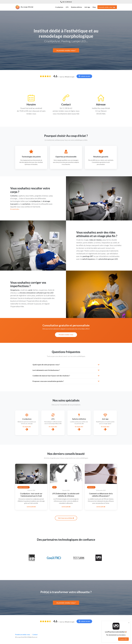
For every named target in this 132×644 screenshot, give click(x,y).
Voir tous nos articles (66, 518)
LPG (67, 7)
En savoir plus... (15, 209)
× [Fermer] (129, 623)
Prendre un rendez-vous (23, 634)
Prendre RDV (123, 639)
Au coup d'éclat (24, 7)
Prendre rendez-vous (66, 335)
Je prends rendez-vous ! (66, 50)
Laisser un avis (84, 76)
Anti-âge (87, 7)
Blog (94, 7)
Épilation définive (76, 7)
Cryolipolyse (59, 7)
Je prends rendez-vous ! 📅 (107, 7)
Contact (35, 634)
